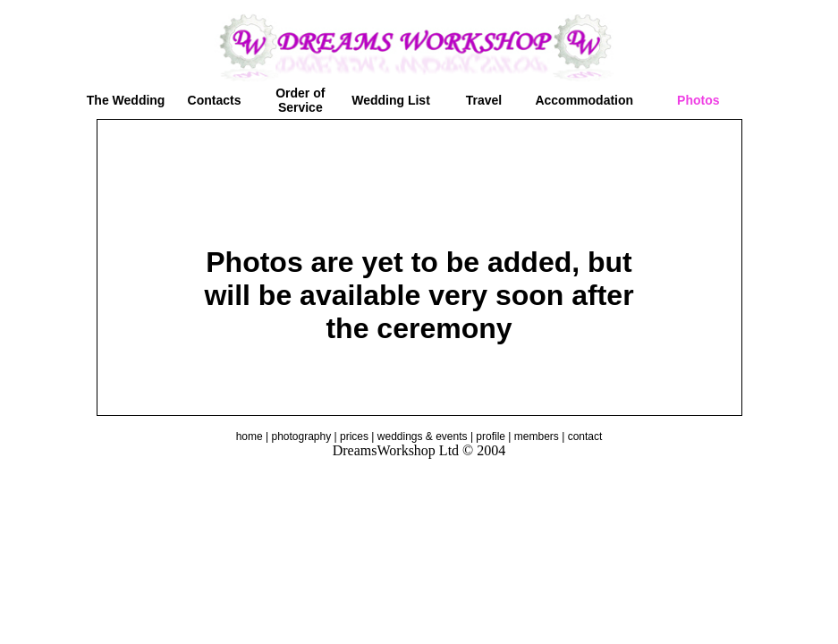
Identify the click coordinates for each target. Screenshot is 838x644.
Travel (484, 100)
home (250, 436)
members (537, 436)
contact (585, 436)
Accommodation (584, 100)
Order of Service (300, 100)
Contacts (215, 100)
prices (354, 436)
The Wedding (126, 100)
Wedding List (391, 100)
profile (491, 436)
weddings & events (423, 436)
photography (301, 436)
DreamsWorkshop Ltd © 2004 (419, 450)
